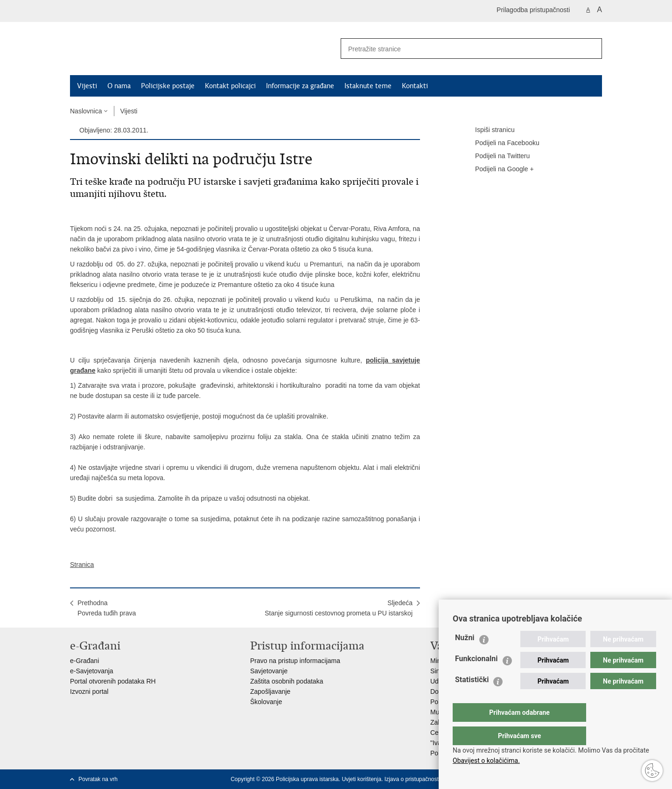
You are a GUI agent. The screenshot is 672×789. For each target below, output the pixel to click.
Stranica (82, 565)
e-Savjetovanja (92, 671)
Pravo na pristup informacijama (295, 661)
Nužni (465, 656)
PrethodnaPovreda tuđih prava (107, 608)
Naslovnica (86, 111)
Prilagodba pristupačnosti (533, 10)
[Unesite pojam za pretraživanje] (458, 49)
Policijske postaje (168, 86)
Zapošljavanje (270, 691)
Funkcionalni (476, 677)
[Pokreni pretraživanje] (591, 49)
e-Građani (84, 661)
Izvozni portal (89, 691)
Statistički (472, 698)
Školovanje (266, 702)
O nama (119, 86)
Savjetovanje (269, 671)
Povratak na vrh (98, 779)
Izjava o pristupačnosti (412, 779)
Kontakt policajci (230, 86)
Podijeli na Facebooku (501, 143)
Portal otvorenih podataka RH (113, 681)
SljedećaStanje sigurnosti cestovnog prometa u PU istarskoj (339, 608)
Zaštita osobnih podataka (287, 681)
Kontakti (415, 86)
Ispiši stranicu (488, 130)
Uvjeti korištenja (361, 779)
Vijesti (87, 86)
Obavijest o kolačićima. (486, 761)
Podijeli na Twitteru (496, 156)
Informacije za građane (300, 86)
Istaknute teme (368, 86)
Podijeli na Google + (498, 169)
